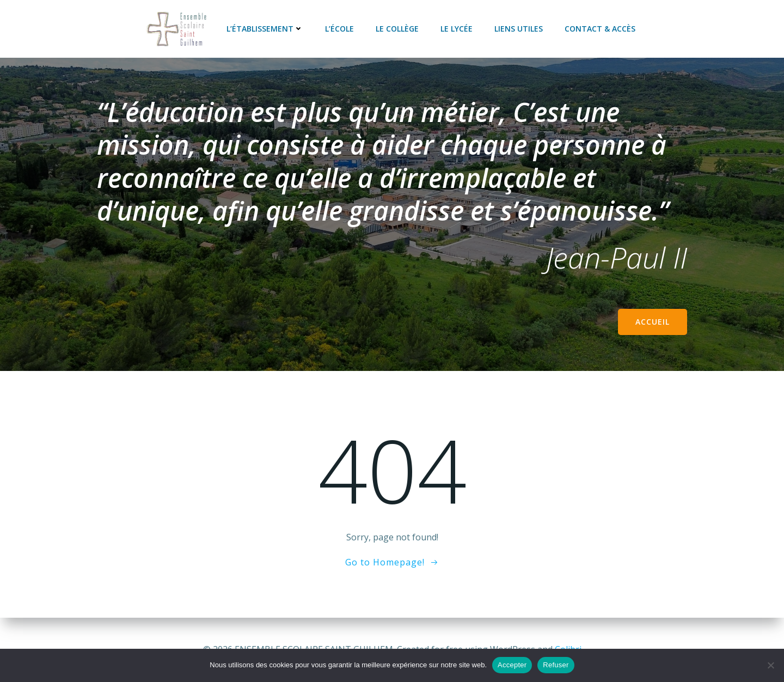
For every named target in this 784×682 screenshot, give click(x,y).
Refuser (556, 665)
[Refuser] (770, 665)
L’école (339, 29)
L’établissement (265, 29)
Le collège (397, 29)
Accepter (512, 665)
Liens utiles (519, 29)
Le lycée (457, 29)
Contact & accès (600, 29)
